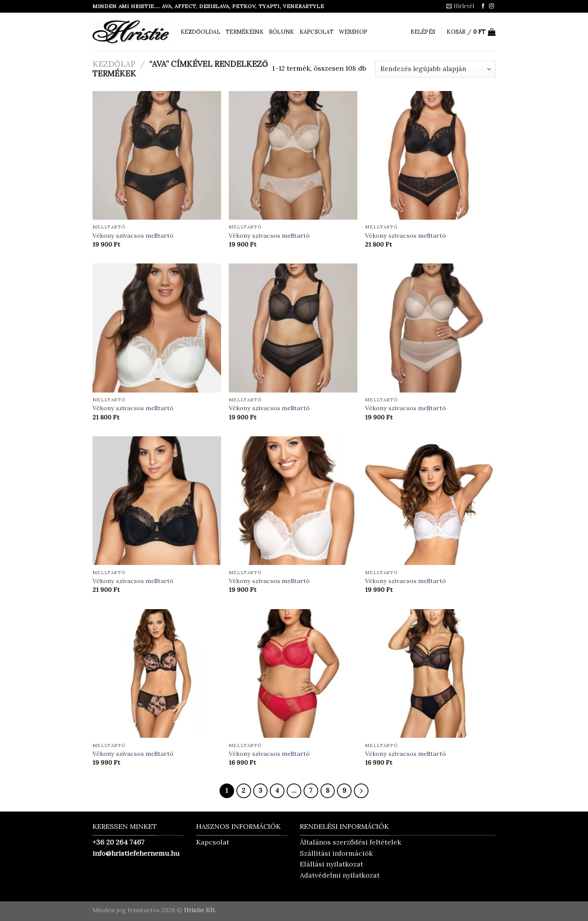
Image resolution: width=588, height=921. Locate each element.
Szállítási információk (336, 853)
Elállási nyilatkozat (331, 864)
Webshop (353, 32)
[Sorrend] (435, 69)
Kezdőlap (114, 64)
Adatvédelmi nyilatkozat (340, 875)
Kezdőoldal (201, 32)
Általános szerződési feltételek (350, 842)
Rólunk (282, 32)
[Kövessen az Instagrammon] (491, 6)
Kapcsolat (317, 32)
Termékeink (245, 32)
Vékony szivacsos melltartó (133, 235)
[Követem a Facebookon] (483, 6)
